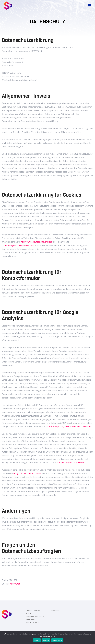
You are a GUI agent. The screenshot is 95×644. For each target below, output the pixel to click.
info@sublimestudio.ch (35, 616)
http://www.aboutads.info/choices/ (37, 242)
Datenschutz (55, 611)
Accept (37, 640)
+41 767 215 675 (32, 622)
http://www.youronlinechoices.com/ (18, 245)
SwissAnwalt (14, 584)
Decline (46, 640)
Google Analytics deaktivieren (71, 463)
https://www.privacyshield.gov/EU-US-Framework (68, 427)
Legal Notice (57, 640)
